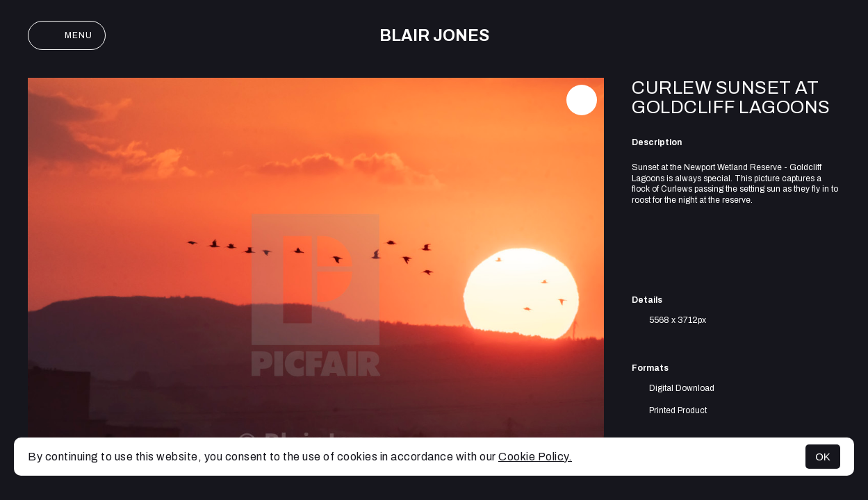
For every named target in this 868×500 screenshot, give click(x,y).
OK (823, 457)
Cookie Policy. (535, 457)
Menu (67, 35)
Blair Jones (434, 36)
